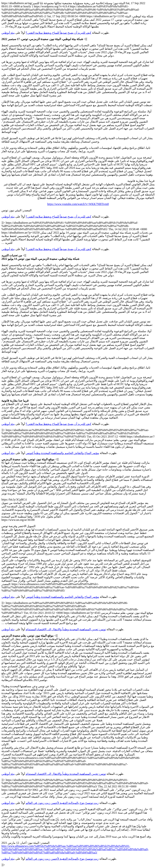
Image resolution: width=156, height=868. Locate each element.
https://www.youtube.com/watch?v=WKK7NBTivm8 (78, 204)
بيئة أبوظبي (8, 33)
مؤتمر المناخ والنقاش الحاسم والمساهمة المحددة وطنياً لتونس (62, 453)
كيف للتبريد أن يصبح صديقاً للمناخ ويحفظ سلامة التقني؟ (58, 33)
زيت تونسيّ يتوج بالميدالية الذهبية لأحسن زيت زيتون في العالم (62, 803)
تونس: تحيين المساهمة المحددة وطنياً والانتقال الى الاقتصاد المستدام (66, 629)
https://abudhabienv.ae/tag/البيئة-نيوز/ (78, 434)
